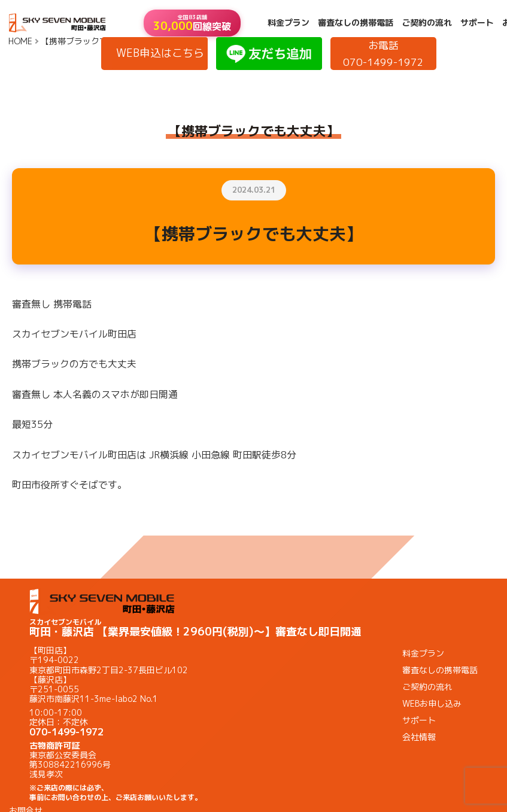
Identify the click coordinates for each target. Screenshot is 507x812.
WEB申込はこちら (160, 53)
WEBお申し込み (432, 703)
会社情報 (419, 737)
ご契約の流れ (427, 23)
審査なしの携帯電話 (356, 23)
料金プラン (289, 23)
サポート (477, 23)
